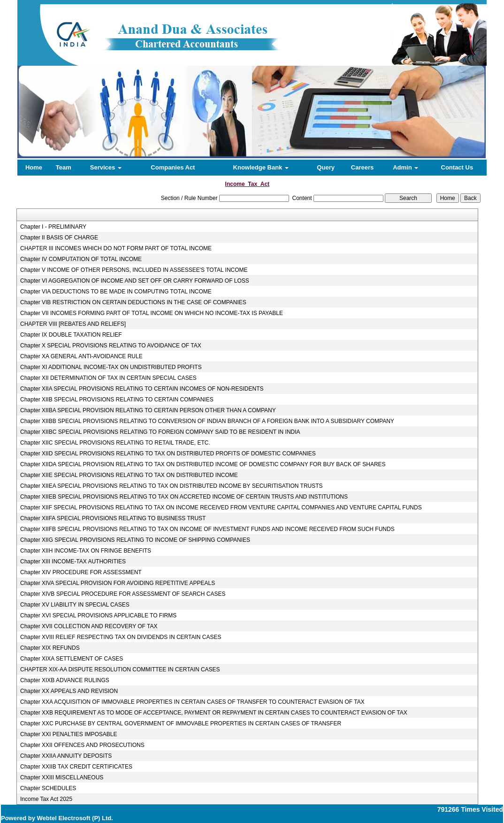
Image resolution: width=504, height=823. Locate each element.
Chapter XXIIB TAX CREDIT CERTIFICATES (76, 767)
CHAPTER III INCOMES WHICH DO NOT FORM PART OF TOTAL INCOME (116, 248)
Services (106, 167)
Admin (405, 167)
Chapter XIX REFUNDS (50, 648)
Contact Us (457, 167)
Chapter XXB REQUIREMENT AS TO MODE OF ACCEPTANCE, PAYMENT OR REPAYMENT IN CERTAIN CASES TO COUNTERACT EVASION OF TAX (214, 713)
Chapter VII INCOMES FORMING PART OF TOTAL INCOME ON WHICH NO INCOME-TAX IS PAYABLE (152, 313)
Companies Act (173, 167)
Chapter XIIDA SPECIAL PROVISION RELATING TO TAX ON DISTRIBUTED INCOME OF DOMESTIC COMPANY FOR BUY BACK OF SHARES (203, 464)
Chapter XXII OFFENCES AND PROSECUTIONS (82, 745)
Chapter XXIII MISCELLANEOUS (62, 777)
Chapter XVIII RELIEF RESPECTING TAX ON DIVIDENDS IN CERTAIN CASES (121, 637)
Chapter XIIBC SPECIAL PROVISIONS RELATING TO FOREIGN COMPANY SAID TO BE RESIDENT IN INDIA (160, 432)
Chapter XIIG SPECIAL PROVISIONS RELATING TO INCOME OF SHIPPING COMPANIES (135, 540)
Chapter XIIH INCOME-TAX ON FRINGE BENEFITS (86, 551)
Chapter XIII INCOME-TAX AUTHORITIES (73, 561)
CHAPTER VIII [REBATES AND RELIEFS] (73, 324)
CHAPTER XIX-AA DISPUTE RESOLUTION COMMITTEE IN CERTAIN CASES (120, 669)
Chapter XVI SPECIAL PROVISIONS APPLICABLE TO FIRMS (98, 615)
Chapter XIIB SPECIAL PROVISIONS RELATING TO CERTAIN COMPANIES (117, 400)
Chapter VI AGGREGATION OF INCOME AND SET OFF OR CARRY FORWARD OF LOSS (135, 281)
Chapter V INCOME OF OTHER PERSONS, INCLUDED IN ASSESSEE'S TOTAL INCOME (134, 270)
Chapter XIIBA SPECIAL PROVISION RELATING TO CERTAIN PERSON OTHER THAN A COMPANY (148, 410)
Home (34, 167)
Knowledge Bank (261, 167)
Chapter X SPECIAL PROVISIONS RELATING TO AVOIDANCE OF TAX (111, 346)
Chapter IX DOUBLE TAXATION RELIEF (71, 335)
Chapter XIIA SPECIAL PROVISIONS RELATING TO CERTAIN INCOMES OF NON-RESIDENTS (142, 389)
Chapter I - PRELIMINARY (53, 227)
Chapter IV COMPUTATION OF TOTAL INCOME (81, 259)
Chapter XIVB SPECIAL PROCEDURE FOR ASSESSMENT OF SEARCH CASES (123, 594)
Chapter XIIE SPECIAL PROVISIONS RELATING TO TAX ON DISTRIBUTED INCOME (129, 475)
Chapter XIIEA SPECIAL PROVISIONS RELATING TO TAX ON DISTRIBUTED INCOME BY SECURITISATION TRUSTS (172, 486)
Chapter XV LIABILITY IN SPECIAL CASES (75, 605)
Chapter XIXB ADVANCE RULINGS (65, 680)
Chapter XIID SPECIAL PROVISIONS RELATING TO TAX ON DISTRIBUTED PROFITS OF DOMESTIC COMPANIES (168, 454)
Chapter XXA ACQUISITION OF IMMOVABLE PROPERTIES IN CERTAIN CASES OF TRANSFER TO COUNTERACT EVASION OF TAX (192, 702)
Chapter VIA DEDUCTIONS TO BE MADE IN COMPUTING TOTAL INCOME (116, 292)
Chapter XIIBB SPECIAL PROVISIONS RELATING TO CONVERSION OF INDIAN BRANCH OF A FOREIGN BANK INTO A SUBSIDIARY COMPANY (207, 421)
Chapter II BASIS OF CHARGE (59, 238)
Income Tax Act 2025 (46, 799)
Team (64, 167)
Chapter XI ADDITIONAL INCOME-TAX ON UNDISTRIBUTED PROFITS (111, 367)
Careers (362, 167)
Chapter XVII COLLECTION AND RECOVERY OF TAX (89, 626)
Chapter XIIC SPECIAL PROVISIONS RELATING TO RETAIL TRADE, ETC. (115, 443)
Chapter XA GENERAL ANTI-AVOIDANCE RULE (81, 356)
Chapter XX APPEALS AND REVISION (69, 691)
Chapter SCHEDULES (48, 788)
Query (326, 167)
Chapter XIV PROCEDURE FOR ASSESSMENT (81, 572)
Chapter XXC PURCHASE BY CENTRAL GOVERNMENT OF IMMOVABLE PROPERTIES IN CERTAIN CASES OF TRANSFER (181, 723)
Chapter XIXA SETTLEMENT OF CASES (72, 659)
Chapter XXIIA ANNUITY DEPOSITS (66, 756)
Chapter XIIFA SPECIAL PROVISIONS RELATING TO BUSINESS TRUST (113, 518)
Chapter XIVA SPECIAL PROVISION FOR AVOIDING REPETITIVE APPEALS (118, 583)
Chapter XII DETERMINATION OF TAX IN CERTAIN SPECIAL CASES (108, 378)
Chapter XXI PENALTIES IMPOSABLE (69, 734)
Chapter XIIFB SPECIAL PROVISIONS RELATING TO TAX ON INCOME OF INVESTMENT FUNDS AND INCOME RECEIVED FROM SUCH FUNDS (207, 529)
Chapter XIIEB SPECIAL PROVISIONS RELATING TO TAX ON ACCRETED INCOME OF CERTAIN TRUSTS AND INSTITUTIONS (184, 497)
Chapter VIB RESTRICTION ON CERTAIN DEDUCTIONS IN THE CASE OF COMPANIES (133, 302)
